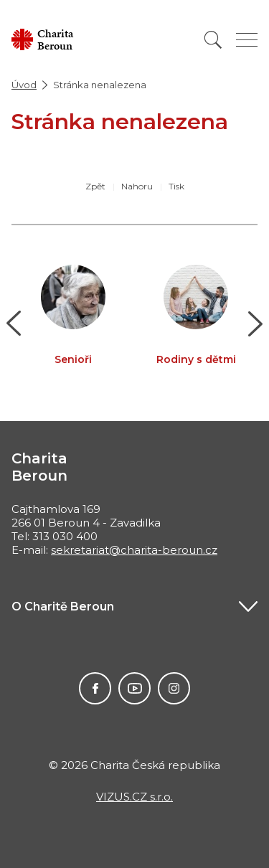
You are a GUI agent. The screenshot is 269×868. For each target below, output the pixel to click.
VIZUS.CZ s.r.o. (134, 797)
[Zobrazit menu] (247, 40)
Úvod (24, 85)
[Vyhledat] (213, 40)
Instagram (174, 688)
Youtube (134, 688)
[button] (14, 324)
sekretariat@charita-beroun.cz (134, 550)
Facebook (95, 688)
